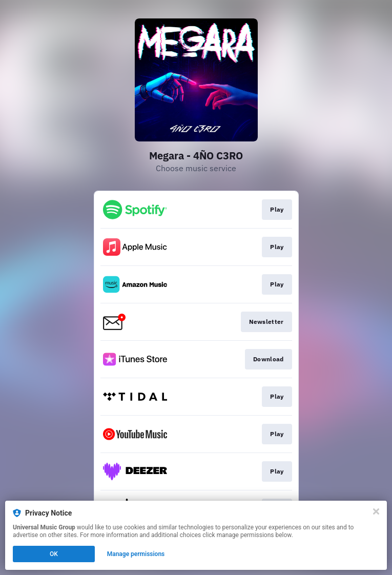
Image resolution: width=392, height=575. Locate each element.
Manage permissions (136, 554)
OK (54, 554)
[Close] (376, 511)
